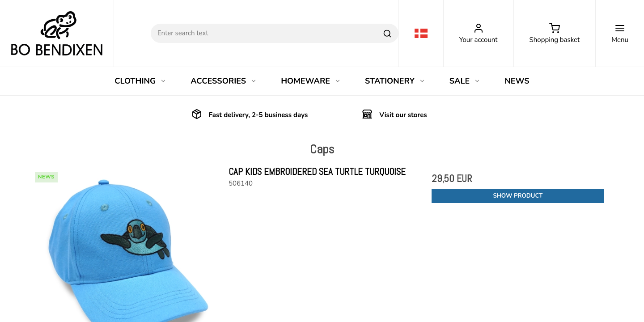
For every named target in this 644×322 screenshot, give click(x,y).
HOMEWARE (311, 81)
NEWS (517, 81)
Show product (518, 196)
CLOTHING (140, 81)
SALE (465, 81)
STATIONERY (395, 81)
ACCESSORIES (224, 81)
